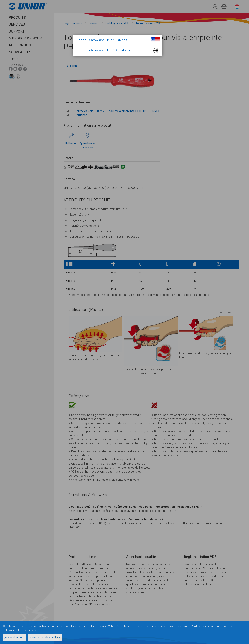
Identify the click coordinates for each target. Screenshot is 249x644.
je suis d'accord (14, 637)
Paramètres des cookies (45, 637)
